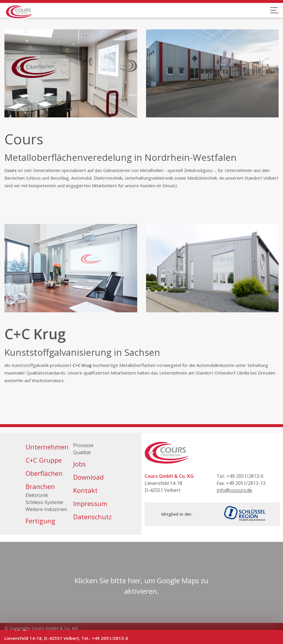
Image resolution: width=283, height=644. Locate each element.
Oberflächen (44, 473)
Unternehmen (47, 447)
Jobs (79, 464)
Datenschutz (92, 517)
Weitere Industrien (46, 509)
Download (88, 477)
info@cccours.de (234, 490)
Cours (11, 170)
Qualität (82, 452)
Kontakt (85, 490)
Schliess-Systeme (44, 502)
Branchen (40, 486)
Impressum (90, 503)
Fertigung (40, 521)
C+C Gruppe (44, 460)
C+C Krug (35, 334)
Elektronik (37, 495)
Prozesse (83, 445)
